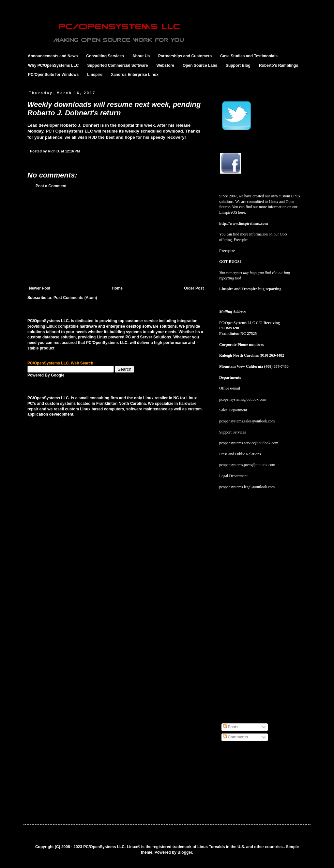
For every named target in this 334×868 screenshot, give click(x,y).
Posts (231, 727)
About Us (141, 56)
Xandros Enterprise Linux (135, 75)
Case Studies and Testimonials (249, 56)
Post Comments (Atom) (75, 298)
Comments (235, 737)
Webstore (165, 65)
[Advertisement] (116, 237)
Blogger (185, 852)
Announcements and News (53, 56)
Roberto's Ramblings (279, 65)
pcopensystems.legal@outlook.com (247, 487)
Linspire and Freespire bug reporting (250, 289)
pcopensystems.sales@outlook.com (247, 421)
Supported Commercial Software (117, 65)
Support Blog (238, 65)
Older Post (194, 288)
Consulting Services (105, 56)
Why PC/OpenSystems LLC (53, 65)
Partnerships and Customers (185, 56)
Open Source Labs (200, 65)
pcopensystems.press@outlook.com (247, 465)
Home (117, 288)
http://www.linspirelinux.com (243, 223)
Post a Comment (51, 186)
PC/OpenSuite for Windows (53, 75)
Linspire (95, 75)
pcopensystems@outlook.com (243, 399)
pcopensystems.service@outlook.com (249, 443)
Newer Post (40, 288)
